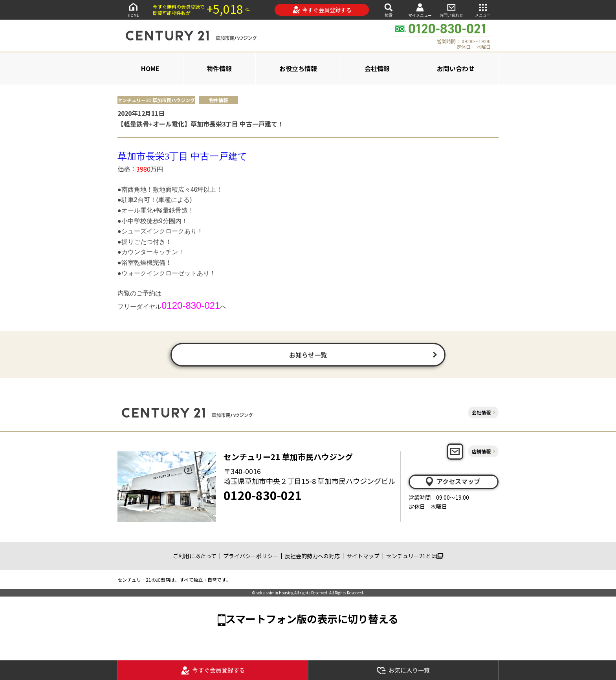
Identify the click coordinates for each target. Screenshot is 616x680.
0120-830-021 (263, 495)
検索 (389, 10)
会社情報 (377, 68)
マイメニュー (420, 10)
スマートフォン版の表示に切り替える (312, 619)
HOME (133, 10)
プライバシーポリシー (251, 556)
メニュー (483, 10)
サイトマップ (363, 556)
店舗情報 (481, 451)
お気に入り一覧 (403, 670)
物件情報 (219, 68)
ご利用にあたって (195, 556)
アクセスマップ (452, 482)
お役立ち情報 (298, 68)
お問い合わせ (451, 10)
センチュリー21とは (415, 556)
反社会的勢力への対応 (312, 556)
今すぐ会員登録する (322, 10)
